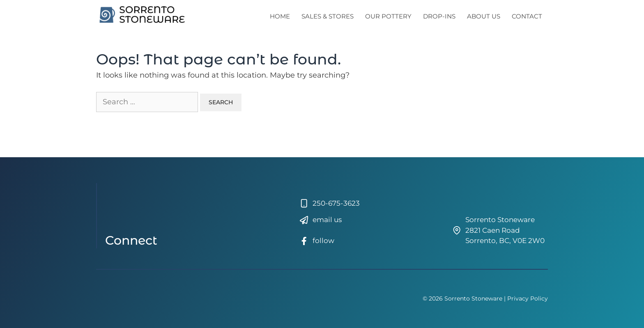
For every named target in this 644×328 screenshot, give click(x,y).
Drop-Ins (439, 16)
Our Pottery (388, 16)
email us (327, 220)
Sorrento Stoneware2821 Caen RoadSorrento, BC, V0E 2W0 (505, 230)
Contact (527, 16)
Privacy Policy (528, 298)
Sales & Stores (328, 16)
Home (280, 16)
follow (323, 241)
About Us (484, 16)
